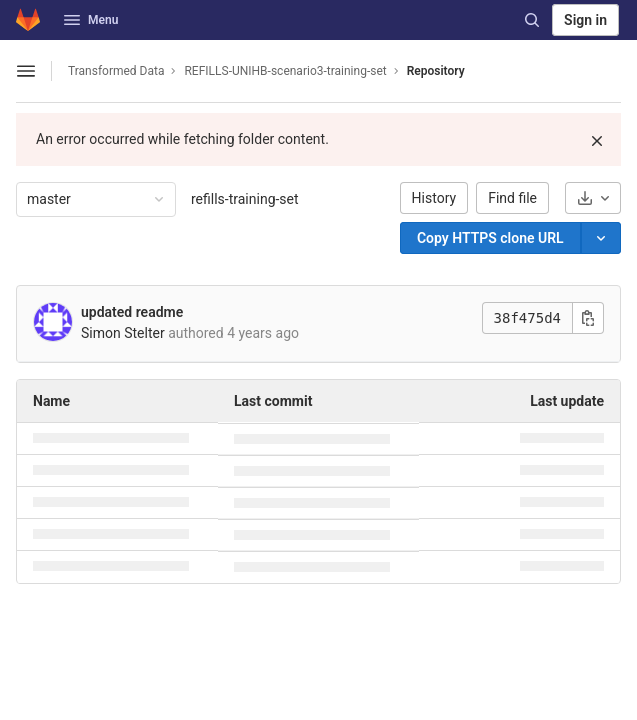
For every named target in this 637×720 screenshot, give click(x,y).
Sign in (585, 20)
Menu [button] (91, 20)
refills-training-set (245, 199)
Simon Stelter (123, 333)
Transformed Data (116, 71)
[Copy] (490, 238)
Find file (512, 198)
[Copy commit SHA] (588, 318)
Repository (436, 71)
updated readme (132, 312)
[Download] (593, 198)
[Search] (532, 20)
